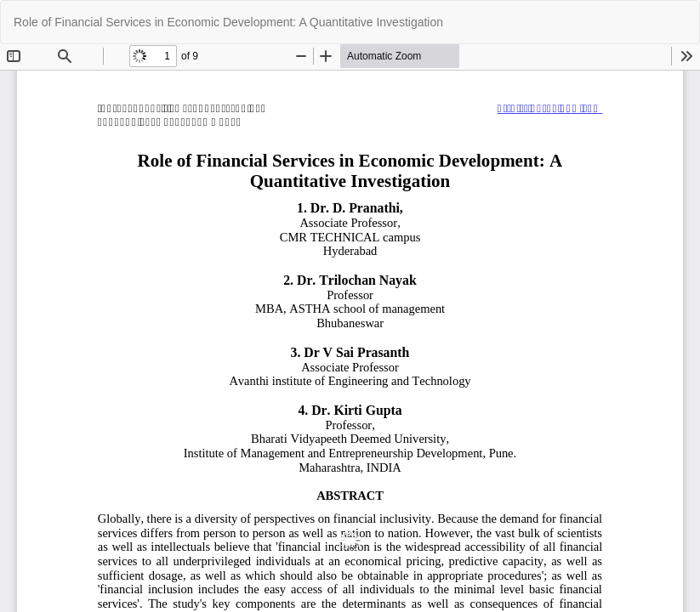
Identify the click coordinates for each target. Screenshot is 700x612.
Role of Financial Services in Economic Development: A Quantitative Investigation (228, 22)
